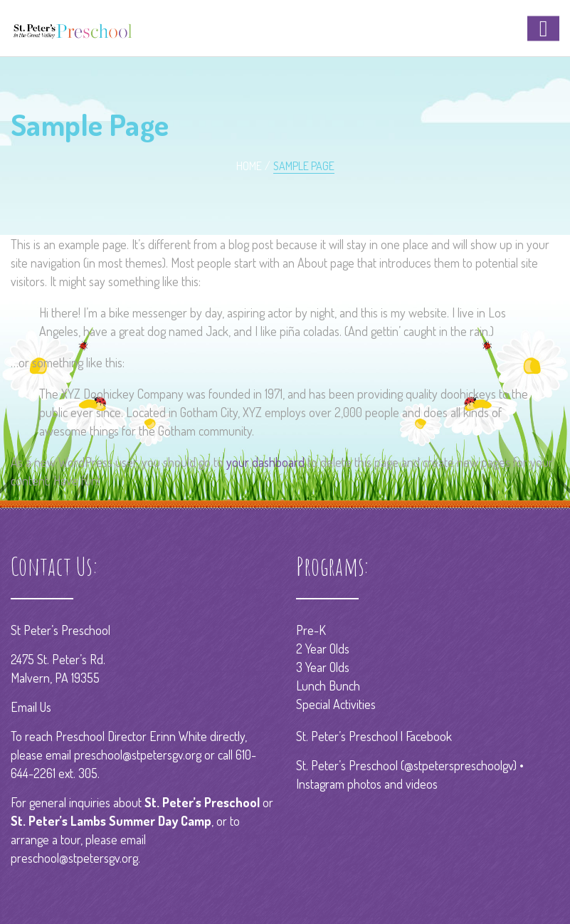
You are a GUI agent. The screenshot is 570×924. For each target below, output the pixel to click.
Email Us (31, 707)
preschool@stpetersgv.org (138, 755)
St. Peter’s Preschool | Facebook (374, 736)
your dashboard (265, 462)
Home (249, 166)
